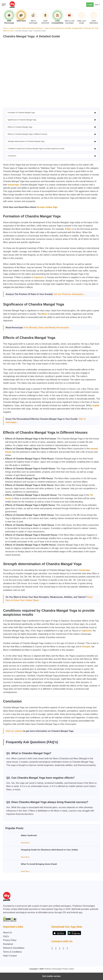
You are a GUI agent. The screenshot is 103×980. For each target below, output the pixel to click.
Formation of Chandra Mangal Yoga (21, 113)
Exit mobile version (51, 976)
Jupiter (96, 405)
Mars (69, 229)
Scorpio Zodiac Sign (47, 207)
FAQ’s (6, 936)
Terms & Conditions (12, 952)
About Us (8, 933)
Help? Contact (10, 956)
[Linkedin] (60, 948)
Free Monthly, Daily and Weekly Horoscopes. (47, 328)
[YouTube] (67, 948)
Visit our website (14, 731)
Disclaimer (8, 944)
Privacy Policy (10, 940)
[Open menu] (4, 5)
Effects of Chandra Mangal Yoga (20, 127)
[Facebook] (56, 948)
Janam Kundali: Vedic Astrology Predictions (26, 28)
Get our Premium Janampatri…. (70, 294)
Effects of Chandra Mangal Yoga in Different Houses (27, 134)
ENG (97, 5)
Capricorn (39, 277)
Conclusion (12, 156)
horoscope (13, 185)
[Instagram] (53, 948)
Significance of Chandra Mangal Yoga (22, 120)
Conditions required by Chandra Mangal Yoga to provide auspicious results (36, 149)
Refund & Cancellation (14, 948)
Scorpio (86, 647)
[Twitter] (64, 948)
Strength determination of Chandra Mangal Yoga (26, 141)
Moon (44, 314)
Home (5, 28)
